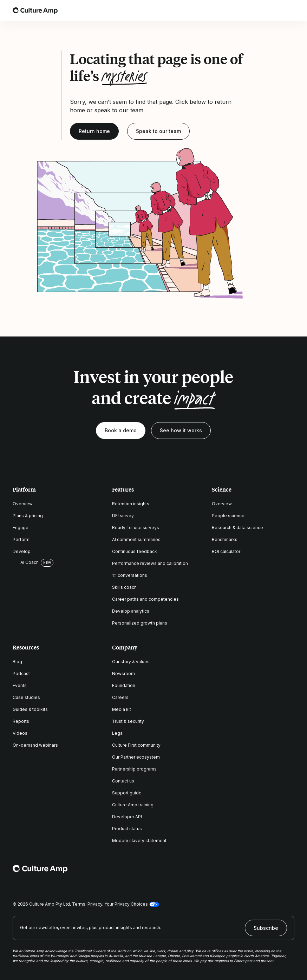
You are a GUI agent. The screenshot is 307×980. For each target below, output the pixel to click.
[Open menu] (290, 11)
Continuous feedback (135, 551)
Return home (94, 131)
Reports (21, 721)
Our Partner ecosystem (136, 757)
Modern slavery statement (139, 841)
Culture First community (136, 745)
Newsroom (123, 674)
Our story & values (131, 662)
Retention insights (131, 504)
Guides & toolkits (30, 709)
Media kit (122, 709)
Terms (79, 904)
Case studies (26, 697)
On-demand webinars (35, 745)
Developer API (127, 817)
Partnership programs (134, 769)
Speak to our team (158, 131)
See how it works (181, 430)
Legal (118, 733)
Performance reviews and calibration (150, 563)
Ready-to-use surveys (136, 528)
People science (228, 516)
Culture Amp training (133, 805)
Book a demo (121, 430)
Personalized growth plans (140, 623)
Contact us (123, 781)
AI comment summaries (136, 539)
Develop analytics (131, 611)
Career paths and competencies (145, 599)
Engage (21, 528)
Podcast (21, 674)
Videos (20, 733)
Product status (127, 829)
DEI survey (123, 516)
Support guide (127, 793)
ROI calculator (226, 551)
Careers (120, 697)
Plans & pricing (28, 516)
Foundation (124, 685)
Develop (22, 551)
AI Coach (26, 562)
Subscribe (266, 928)
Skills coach (124, 587)
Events (20, 685)
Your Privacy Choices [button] (126, 904)
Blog (17, 662)
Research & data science (237, 528)
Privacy (95, 904)
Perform (21, 539)
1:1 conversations (130, 575)
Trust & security (128, 721)
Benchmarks (225, 539)
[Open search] (270, 11)
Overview (23, 504)
